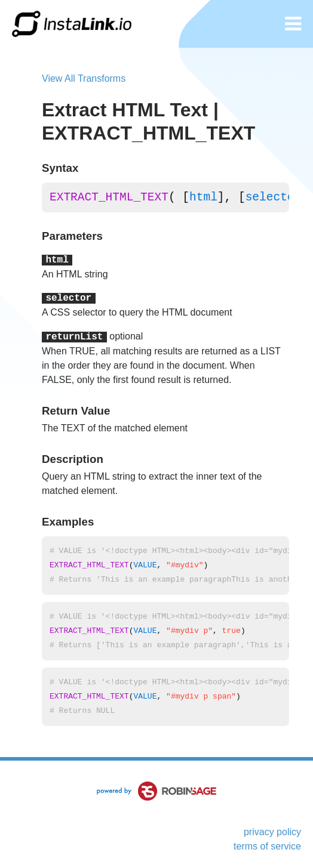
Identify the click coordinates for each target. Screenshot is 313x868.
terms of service (267, 846)
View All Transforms (84, 78)
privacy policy (272, 832)
